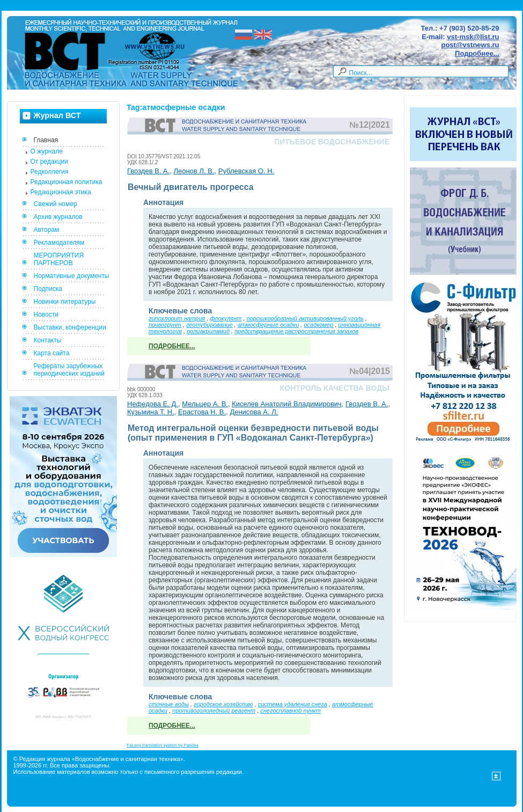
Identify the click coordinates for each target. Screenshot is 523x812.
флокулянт (226, 318)
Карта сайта (52, 353)
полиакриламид (208, 331)
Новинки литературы (65, 302)
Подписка (48, 289)
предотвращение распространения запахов (296, 331)
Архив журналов (58, 217)
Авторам (47, 230)
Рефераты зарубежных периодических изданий (69, 370)
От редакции (49, 162)
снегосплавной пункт (290, 711)
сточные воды (169, 704)
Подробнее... (477, 53)
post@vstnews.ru (470, 45)
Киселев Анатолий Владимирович (287, 404)
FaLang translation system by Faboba (163, 745)
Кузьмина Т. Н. (151, 412)
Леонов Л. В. (194, 171)
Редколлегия (50, 172)
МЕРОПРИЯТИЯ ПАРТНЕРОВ (59, 259)
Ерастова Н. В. (202, 412)
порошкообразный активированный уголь (305, 318)
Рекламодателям (59, 243)
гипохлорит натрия (177, 318)
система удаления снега (293, 704)
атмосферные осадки (268, 325)
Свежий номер (56, 204)
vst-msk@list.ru (473, 37)
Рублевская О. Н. (246, 171)
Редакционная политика (67, 182)
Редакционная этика (61, 192)
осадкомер (318, 325)
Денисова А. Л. (254, 412)
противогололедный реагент (214, 711)
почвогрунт (165, 325)
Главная (46, 140)
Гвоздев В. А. (148, 171)
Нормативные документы (72, 276)
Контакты (48, 340)
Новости (46, 314)
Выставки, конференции (70, 327)
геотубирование (209, 325)
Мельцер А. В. (205, 404)
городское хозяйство (223, 704)
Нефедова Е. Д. (153, 404)
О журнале (47, 151)
